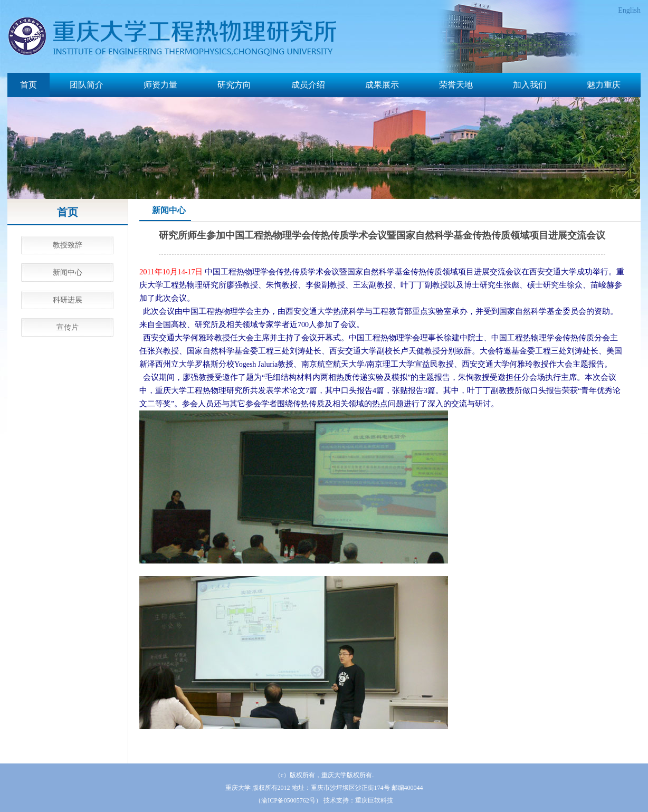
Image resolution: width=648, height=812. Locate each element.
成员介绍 (308, 85)
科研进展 (68, 300)
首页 (28, 85)
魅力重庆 (604, 85)
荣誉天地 (456, 85)
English (629, 10)
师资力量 (160, 85)
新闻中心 (68, 273)
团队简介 (87, 85)
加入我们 (530, 85)
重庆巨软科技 (374, 800)
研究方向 (234, 85)
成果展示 (382, 85)
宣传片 (68, 327)
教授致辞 (68, 245)
